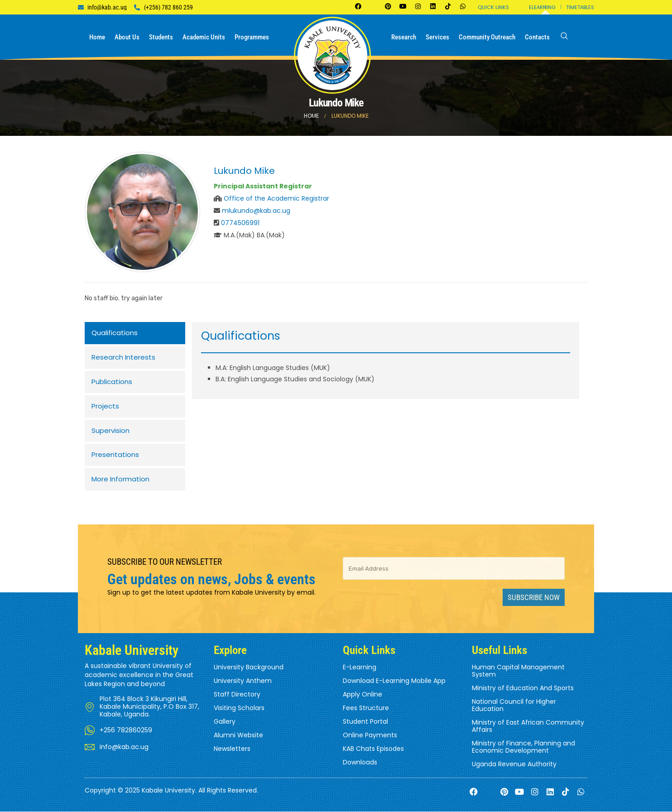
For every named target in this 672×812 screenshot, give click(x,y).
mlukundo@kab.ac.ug (256, 211)
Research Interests (123, 358)
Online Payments (370, 735)
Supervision (110, 431)
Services (437, 37)
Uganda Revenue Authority (514, 764)
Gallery (225, 722)
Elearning (542, 7)
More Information (120, 480)
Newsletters (232, 749)
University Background (249, 668)
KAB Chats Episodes (373, 749)
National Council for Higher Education (514, 706)
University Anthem (243, 681)
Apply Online (362, 695)
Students (161, 37)
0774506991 (240, 223)
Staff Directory (237, 695)
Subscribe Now (534, 598)
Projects (105, 406)
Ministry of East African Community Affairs (528, 726)
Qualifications (115, 333)
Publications (112, 382)
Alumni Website (238, 735)
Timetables (580, 7)
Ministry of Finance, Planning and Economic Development (523, 747)
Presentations (115, 455)
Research (404, 37)
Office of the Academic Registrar (276, 198)
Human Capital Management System (518, 671)
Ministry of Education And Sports (523, 688)
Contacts (537, 37)
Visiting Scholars (239, 708)
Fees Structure (366, 708)
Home (97, 37)
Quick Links (493, 7)
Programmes (252, 37)
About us (127, 37)
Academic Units (204, 37)
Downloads (360, 763)
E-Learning (360, 668)
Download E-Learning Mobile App (394, 681)
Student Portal (365, 722)
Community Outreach (487, 37)
